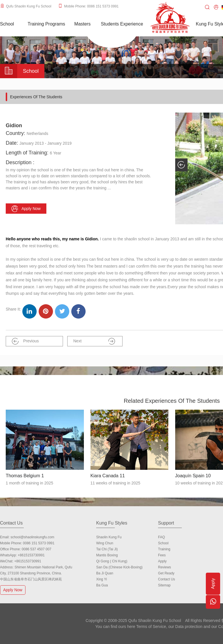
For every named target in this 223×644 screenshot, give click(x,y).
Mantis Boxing (107, 555)
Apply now (26, 209)
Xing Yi (101, 579)
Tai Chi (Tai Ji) (107, 549)
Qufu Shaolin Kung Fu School (29, 6)
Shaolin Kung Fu (109, 537)
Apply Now (13, 590)
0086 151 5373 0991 (39, 543)
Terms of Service (151, 627)
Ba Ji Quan (105, 573)
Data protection (189, 627)
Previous (25, 341)
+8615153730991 (31, 555)
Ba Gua (102, 585)
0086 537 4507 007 (36, 549)
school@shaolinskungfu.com (32, 537)
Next (94, 341)
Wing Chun (105, 543)
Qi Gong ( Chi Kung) (112, 561)
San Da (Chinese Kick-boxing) (119, 567)
